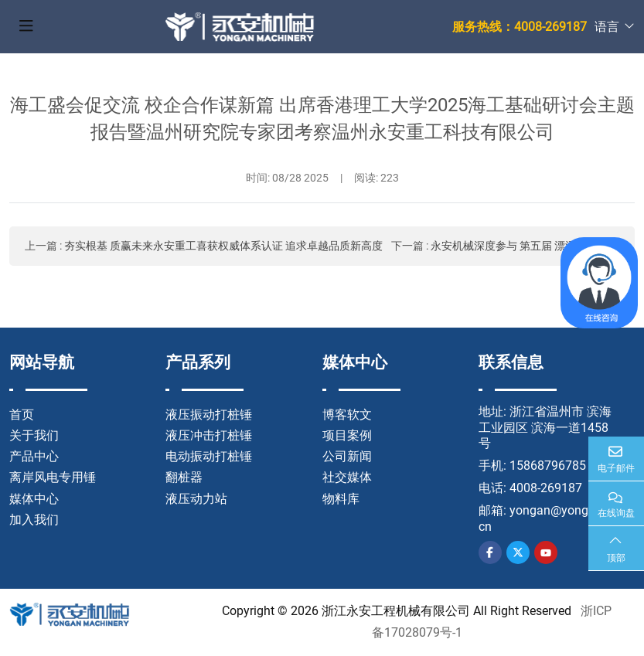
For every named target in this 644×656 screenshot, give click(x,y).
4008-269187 (546, 488)
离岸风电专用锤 (53, 477)
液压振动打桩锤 (209, 415)
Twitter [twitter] (518, 552)
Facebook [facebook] (490, 552)
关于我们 (34, 435)
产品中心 (34, 456)
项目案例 (347, 435)
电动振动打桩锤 (209, 456)
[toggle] (26, 27)
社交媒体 (347, 477)
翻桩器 (184, 477)
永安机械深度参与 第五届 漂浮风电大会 (525, 246)
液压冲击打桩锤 (209, 435)
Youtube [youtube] (546, 552)
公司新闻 (347, 456)
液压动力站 (196, 499)
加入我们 (34, 520)
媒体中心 (34, 499)
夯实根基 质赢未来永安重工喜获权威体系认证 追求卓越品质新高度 (223, 246)
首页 (22, 415)
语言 (607, 27)
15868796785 (548, 466)
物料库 (341, 499)
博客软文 (347, 415)
